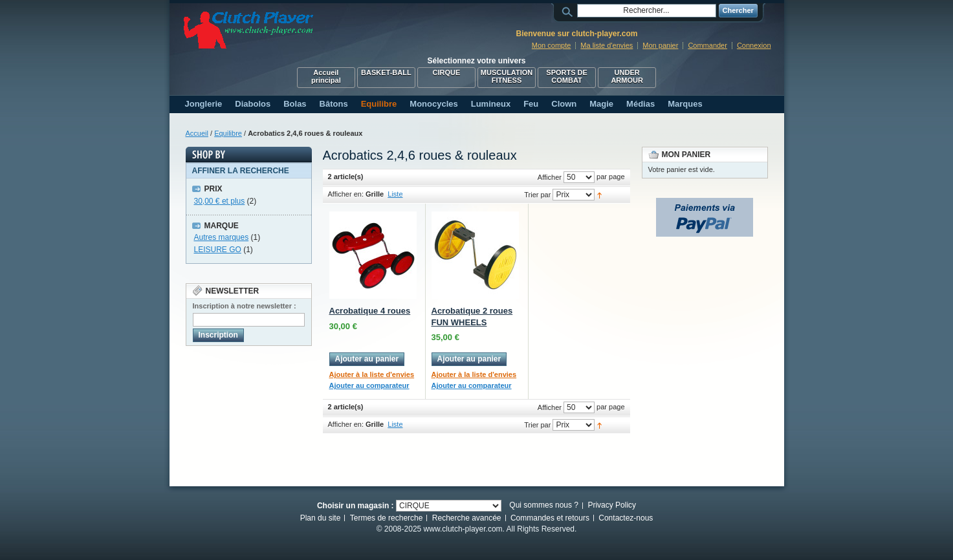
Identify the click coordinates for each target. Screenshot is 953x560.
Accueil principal (326, 76)
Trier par (537, 195)
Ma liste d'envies (607, 45)
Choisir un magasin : (356, 506)
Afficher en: (346, 194)
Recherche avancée (467, 518)
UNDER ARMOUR (627, 76)
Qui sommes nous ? (544, 505)
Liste (395, 194)
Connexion (754, 45)
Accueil (197, 133)
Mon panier (660, 45)
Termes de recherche (387, 518)
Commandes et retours (550, 518)
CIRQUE (447, 72)
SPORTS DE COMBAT (567, 76)
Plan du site (321, 518)
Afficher (550, 177)
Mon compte (552, 45)
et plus (220, 201)
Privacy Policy (612, 505)
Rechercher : (569, 11)
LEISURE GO (218, 250)
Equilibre (228, 133)
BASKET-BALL (386, 72)
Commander (707, 45)
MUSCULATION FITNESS (507, 76)
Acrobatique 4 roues (370, 311)
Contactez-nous (626, 518)
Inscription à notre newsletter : (245, 306)
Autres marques (222, 237)
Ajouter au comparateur (369, 385)
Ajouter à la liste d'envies (372, 374)
